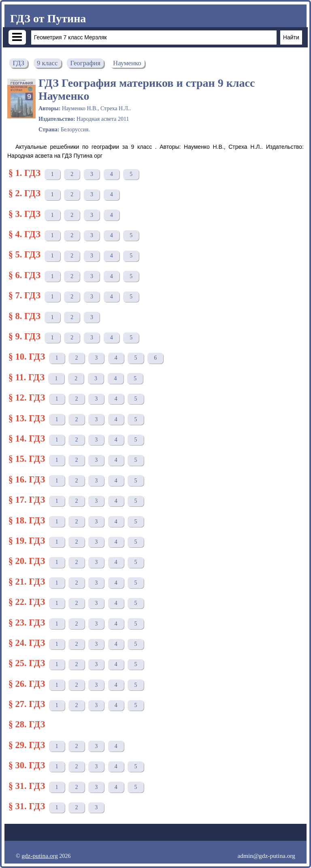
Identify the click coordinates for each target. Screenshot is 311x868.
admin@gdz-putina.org (266, 856)
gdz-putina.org (40, 856)
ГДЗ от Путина (48, 18)
